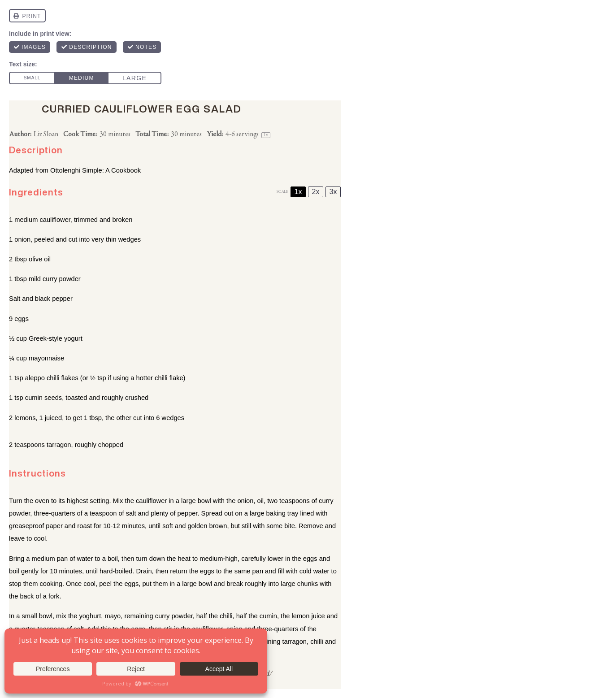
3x (333, 192)
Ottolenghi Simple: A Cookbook (95, 170)
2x (316, 192)
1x (298, 192)
